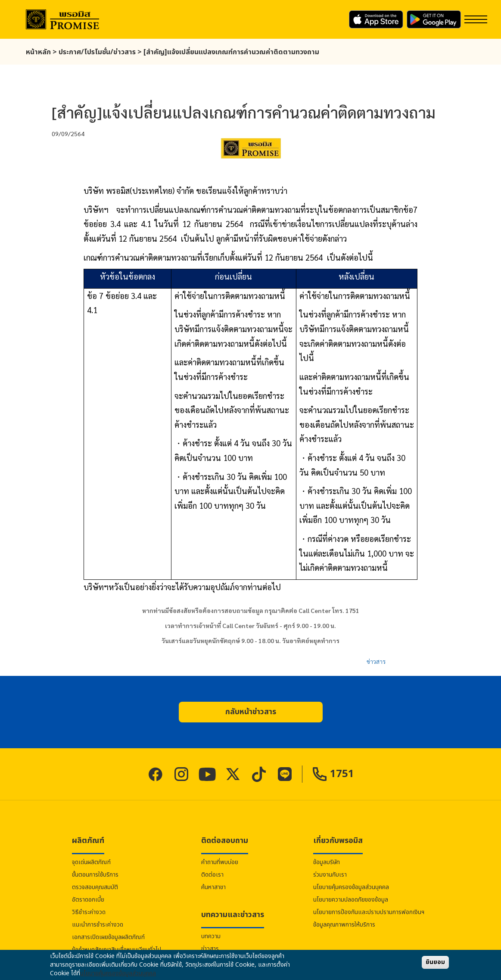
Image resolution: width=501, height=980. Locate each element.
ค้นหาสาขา (213, 887)
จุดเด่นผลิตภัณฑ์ (91, 862)
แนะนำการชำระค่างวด (98, 925)
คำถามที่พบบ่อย (220, 862)
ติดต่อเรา (212, 875)
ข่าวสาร (376, 661)
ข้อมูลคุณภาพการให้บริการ (344, 925)
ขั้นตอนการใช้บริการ (95, 875)
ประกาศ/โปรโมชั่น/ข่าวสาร (97, 52)
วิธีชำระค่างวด (89, 912)
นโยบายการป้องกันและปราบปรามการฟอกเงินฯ (369, 912)
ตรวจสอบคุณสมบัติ (95, 887)
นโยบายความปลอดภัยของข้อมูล (351, 900)
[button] (251, 712)
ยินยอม (435, 962)
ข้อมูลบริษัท (327, 862)
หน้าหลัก (38, 52)
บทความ (211, 936)
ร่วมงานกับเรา (330, 875)
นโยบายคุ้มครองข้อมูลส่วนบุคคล (351, 887)
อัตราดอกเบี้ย (88, 900)
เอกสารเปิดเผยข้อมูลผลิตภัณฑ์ (108, 937)
